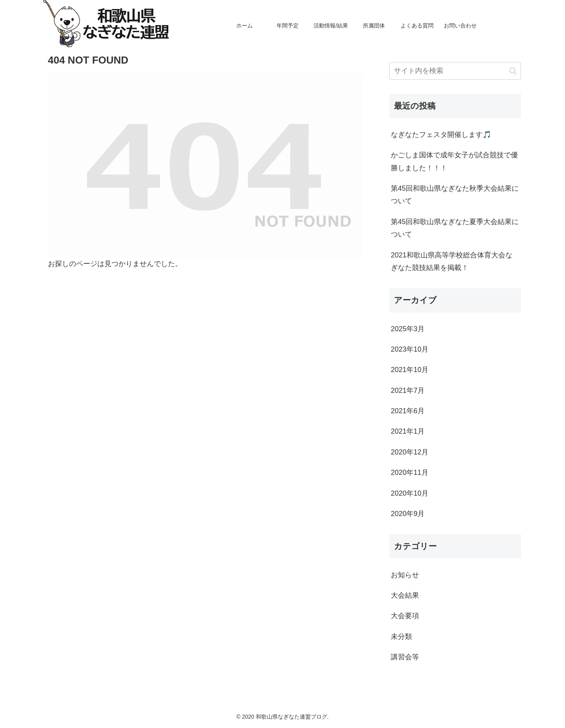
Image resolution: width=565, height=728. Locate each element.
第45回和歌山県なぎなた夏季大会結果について (455, 228)
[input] (455, 71)
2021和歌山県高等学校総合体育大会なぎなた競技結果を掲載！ (452, 261)
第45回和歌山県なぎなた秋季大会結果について (455, 195)
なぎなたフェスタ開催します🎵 (441, 135)
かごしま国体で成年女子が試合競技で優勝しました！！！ (454, 161)
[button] (513, 71)
